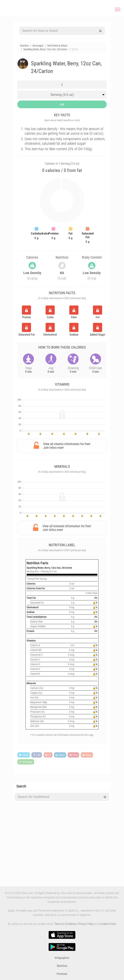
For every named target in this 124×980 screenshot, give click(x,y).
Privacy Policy (86, 924)
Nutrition (62, 966)
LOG (62, 104)
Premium (62, 974)
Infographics (62, 958)
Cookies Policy (108, 924)
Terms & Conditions (66, 924)
